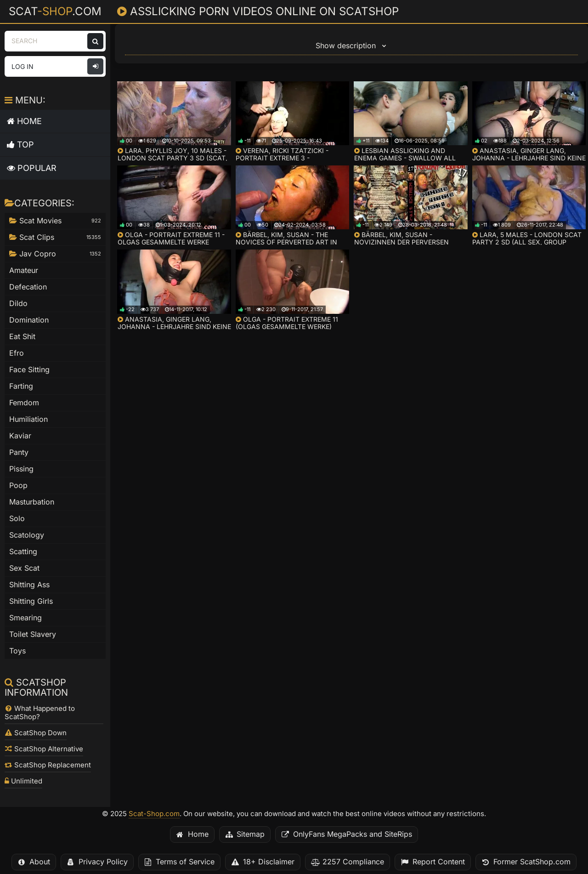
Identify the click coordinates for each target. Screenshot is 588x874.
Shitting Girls (31, 601)
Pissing (21, 469)
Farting (21, 386)
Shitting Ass (29, 585)
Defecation (28, 287)
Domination (29, 320)
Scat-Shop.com (154, 814)
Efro (17, 353)
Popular (32, 168)
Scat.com (55, 11)
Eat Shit (22, 337)
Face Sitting (29, 370)
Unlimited (23, 781)
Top (20, 145)
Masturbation (32, 502)
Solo (17, 519)
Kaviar (20, 436)
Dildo (18, 304)
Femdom (24, 403)
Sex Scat (24, 568)
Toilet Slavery (33, 634)
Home (24, 121)
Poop (18, 485)
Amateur (24, 270)
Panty (19, 452)
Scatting (23, 552)
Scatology (27, 535)
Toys (17, 651)
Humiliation (28, 419)
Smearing (25, 618)
